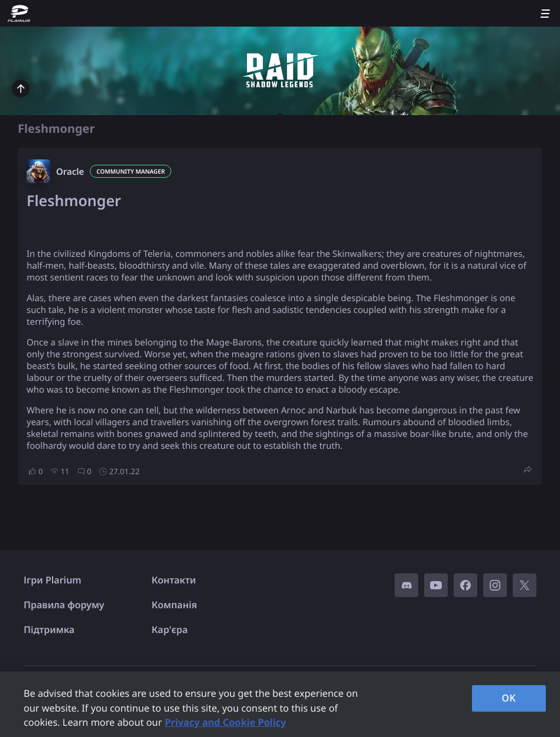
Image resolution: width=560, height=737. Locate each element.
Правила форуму (64, 605)
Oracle (70, 172)
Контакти (174, 580)
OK (509, 698)
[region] (280, 704)
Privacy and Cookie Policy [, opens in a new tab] (225, 722)
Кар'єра (170, 630)
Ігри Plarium (53, 580)
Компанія (175, 605)
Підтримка (49, 630)
